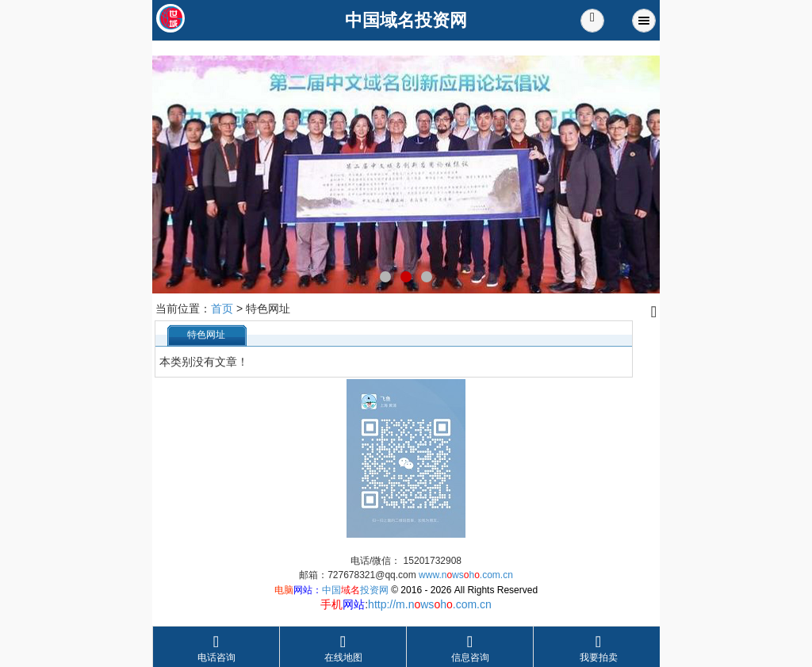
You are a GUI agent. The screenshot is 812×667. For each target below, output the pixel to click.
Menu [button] (644, 21)
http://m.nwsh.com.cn (430, 604)
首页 (222, 309)
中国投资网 (355, 590)
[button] (592, 21)
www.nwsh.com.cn (466, 575)
